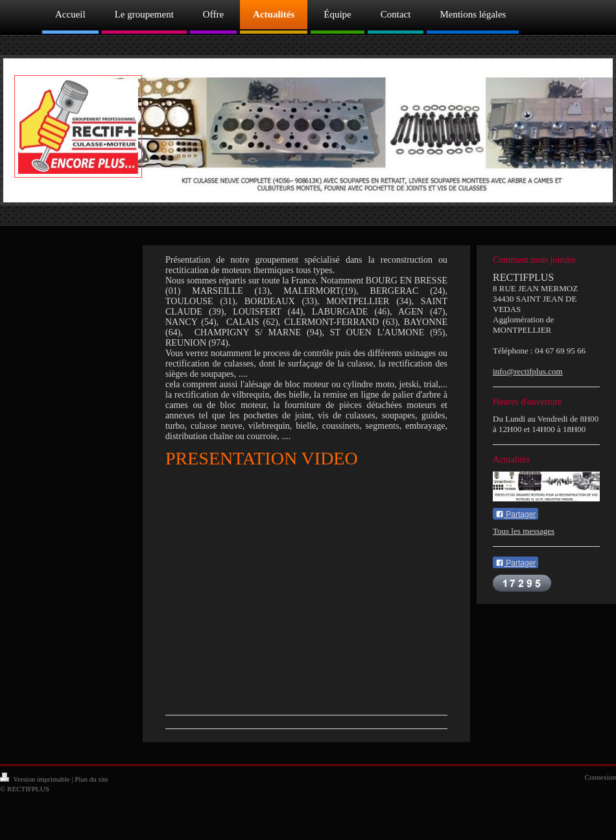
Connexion (600, 777)
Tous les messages (524, 531)
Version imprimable (36, 779)
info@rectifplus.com (528, 371)
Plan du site (91, 779)
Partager (515, 514)
